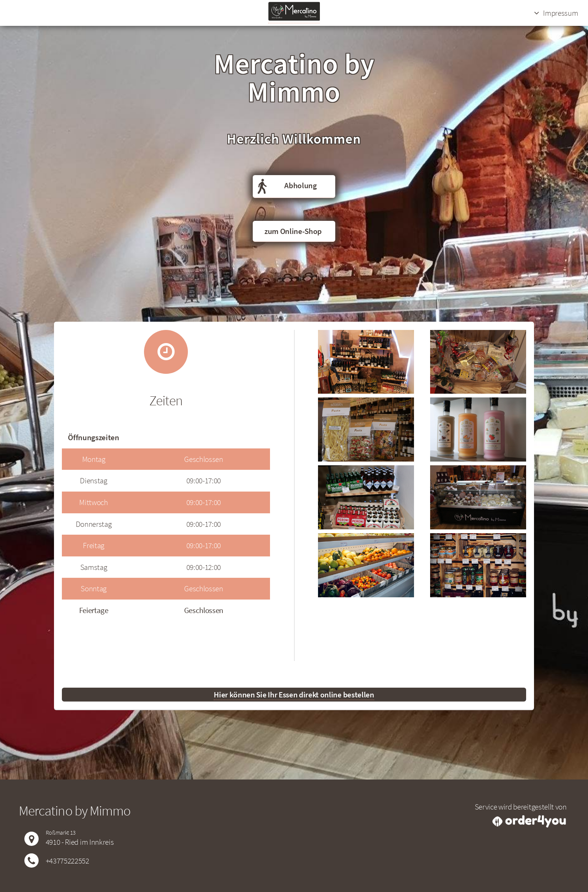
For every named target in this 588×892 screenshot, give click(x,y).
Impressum (560, 13)
